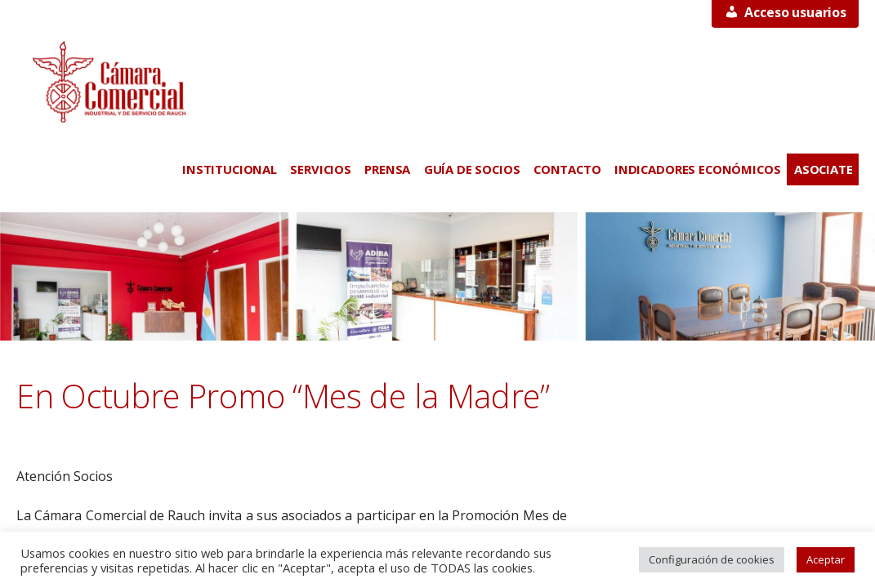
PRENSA (387, 169)
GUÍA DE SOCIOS (472, 169)
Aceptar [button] (826, 559)
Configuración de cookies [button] (712, 559)
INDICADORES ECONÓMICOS (697, 169)
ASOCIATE (824, 169)
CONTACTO (567, 169)
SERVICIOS (321, 169)
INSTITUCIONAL (230, 169)
